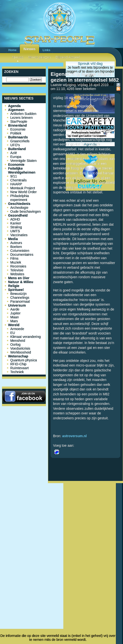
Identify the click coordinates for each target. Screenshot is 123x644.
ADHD (15, 219)
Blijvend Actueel (68, 57)
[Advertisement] (85, 524)
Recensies (18, 266)
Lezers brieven (22, 118)
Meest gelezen (39, 57)
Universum (17, 305)
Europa (16, 157)
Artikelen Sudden (23, 114)
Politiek (16, 133)
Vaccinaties (19, 235)
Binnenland (17, 125)
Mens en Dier (19, 278)
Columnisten (20, 251)
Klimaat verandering (26, 337)
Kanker (16, 223)
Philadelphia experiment (20, 198)
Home (12, 50)
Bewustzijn (18, 294)
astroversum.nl (74, 436)
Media (13, 239)
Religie (14, 286)
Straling (16, 227)
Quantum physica (24, 360)
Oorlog (15, 344)
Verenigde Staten (23, 161)
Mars (14, 321)
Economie (18, 129)
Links (46, 50)
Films (14, 258)
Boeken (16, 247)
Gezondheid (18, 215)
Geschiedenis (19, 204)
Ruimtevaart (19, 368)
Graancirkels (20, 141)
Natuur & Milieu (21, 282)
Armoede (17, 329)
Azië (14, 153)
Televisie (17, 270)
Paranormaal (20, 301)
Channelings (20, 298)
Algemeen (16, 110)
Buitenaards (18, 137)
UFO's (15, 145)
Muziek (16, 262)
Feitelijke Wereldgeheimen (22, 170)
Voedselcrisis (20, 348)
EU (13, 333)
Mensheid (18, 341)
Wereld (14, 325)
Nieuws (29, 49)
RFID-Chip (18, 364)
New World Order (23, 192)
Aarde (15, 309)
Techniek (17, 372)
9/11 (14, 176)
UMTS (15, 231)
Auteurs (16, 243)
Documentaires (22, 255)
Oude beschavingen (26, 211)
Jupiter (15, 313)
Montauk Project (23, 188)
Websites (17, 274)
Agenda (14, 106)
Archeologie (19, 208)
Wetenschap (18, 356)
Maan (15, 317)
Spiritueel (16, 290)
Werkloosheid (21, 352)
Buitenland (17, 149)
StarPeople (19, 122)
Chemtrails (18, 180)
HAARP (16, 184)
